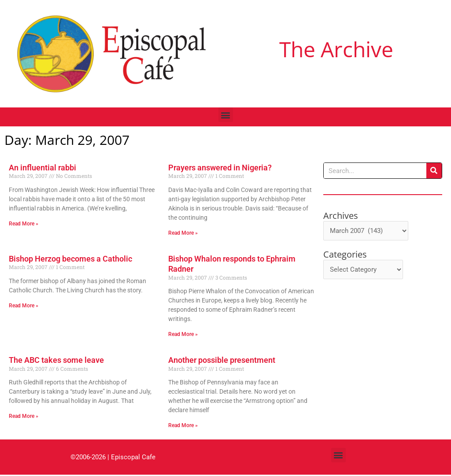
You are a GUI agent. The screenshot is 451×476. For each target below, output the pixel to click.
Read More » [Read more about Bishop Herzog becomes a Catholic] (24, 306)
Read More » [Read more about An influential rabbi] (24, 224)
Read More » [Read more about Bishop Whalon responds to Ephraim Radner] (183, 335)
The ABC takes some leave (56, 361)
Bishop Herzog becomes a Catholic (70, 259)
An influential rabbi (43, 168)
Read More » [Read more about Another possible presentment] (183, 426)
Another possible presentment (222, 361)
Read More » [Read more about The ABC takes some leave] (24, 417)
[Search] (434, 171)
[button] (226, 115)
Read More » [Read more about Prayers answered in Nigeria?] (183, 233)
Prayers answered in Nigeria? (220, 168)
